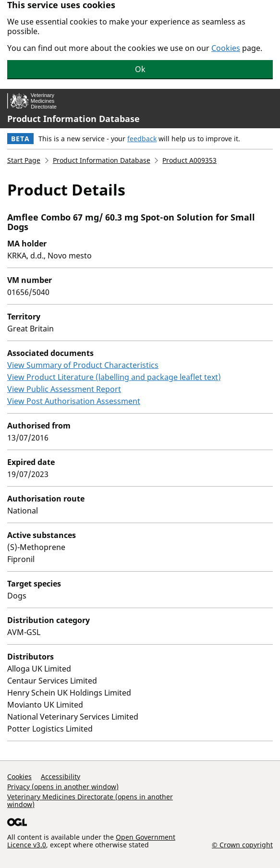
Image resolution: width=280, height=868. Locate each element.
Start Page (24, 160)
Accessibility (61, 776)
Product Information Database (73, 119)
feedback (142, 139)
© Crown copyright (242, 844)
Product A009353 (189, 160)
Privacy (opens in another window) (63, 787)
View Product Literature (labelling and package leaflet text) (114, 377)
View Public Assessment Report (64, 389)
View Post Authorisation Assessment (74, 401)
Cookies (226, 48)
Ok (140, 69)
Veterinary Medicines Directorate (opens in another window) (90, 801)
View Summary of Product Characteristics (83, 365)
